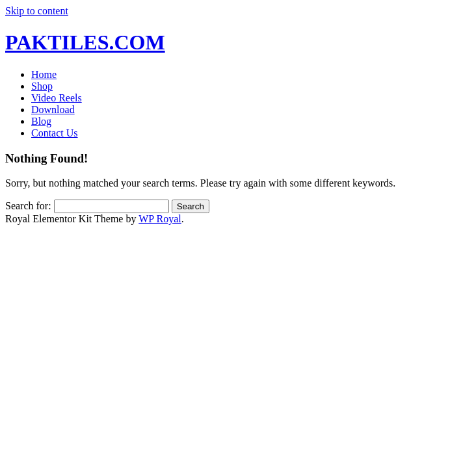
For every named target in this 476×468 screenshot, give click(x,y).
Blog (41, 121)
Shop (42, 86)
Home (44, 74)
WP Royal (160, 219)
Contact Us (55, 133)
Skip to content (37, 11)
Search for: (28, 206)
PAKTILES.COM (85, 42)
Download (53, 110)
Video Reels (57, 98)
